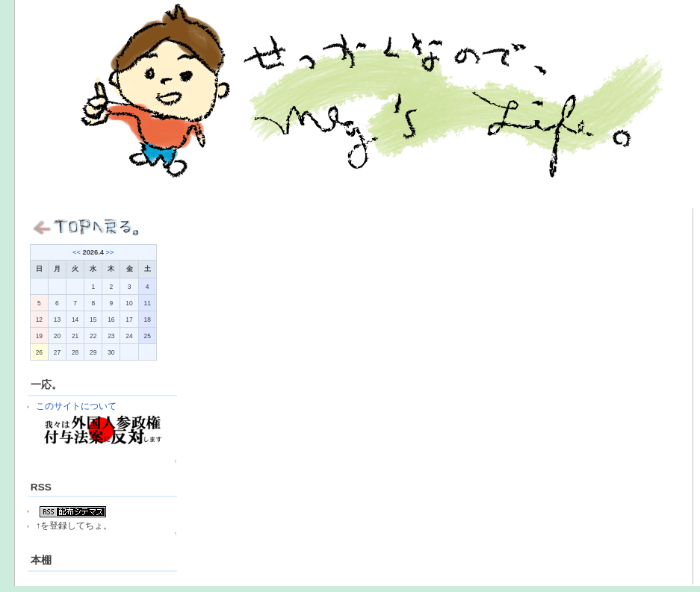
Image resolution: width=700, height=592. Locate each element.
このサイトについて (76, 406)
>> (110, 252)
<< (77, 252)
